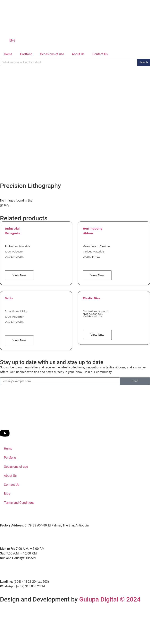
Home (8, 54)
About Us (78, 54)
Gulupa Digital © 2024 (110, 599)
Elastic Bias (92, 298)
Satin (9, 298)
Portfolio (26, 54)
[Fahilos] (75, 622)
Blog (7, 494)
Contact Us (100, 54)
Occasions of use (52, 54)
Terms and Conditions (19, 503)
